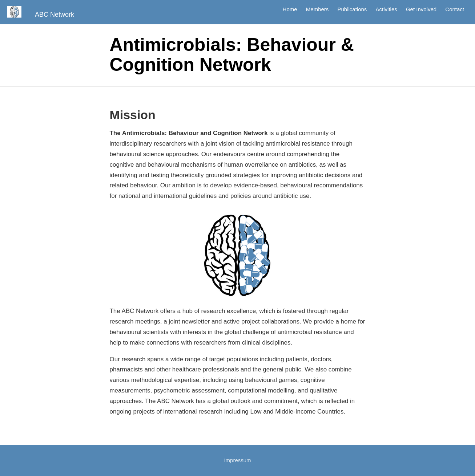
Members (317, 10)
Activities (387, 10)
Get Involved (421, 10)
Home (290, 10)
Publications (352, 10)
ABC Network (55, 15)
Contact (455, 10)
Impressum (237, 460)
